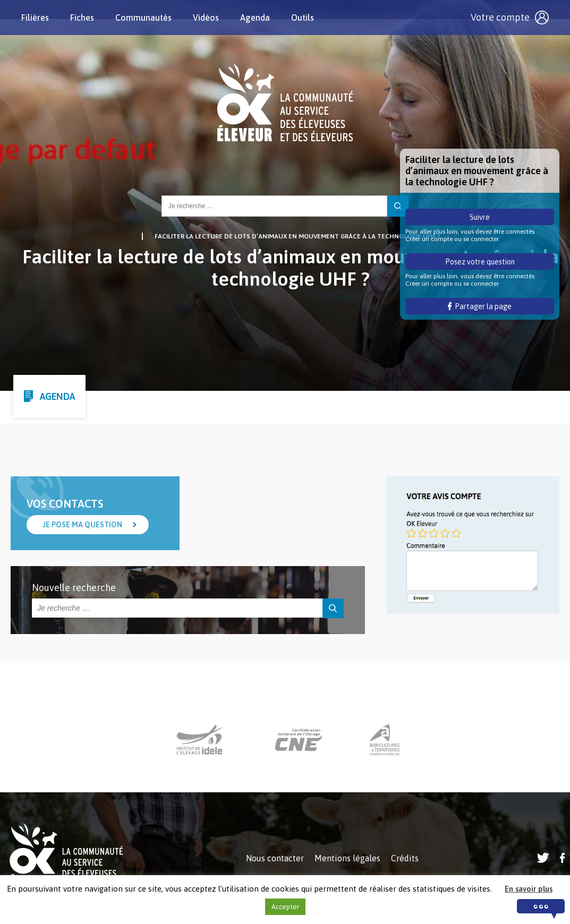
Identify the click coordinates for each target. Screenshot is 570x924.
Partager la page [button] (480, 306)
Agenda (255, 18)
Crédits (405, 858)
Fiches (82, 18)
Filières (35, 18)
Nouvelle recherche (74, 588)
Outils (303, 18)
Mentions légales (347, 858)
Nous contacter (275, 858)
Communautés (143, 18)
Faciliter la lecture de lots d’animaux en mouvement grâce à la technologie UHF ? (297, 236)
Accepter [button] (285, 907)
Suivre (480, 217)
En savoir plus (529, 889)
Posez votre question (480, 262)
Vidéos (206, 18)
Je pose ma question (82, 525)
